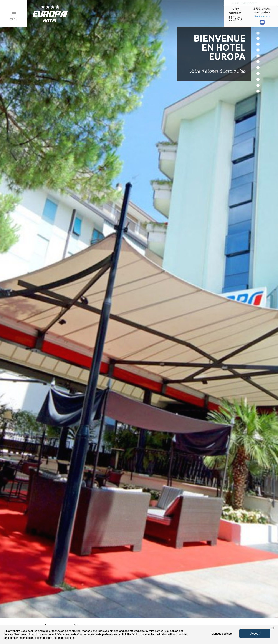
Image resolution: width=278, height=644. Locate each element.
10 (258, 85)
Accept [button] (255, 634)
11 (258, 91)
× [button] (273, 628)
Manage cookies (222, 634)
